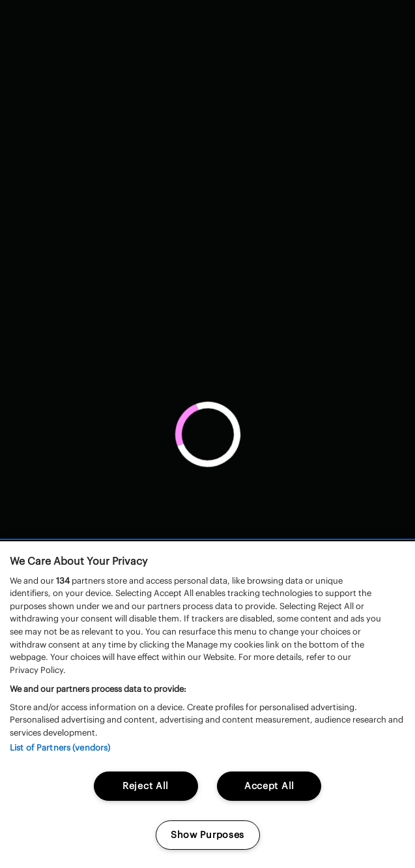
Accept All (269, 786)
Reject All (146, 786)
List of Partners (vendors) (60, 748)
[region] (208, 705)
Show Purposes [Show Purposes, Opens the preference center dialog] (208, 835)
